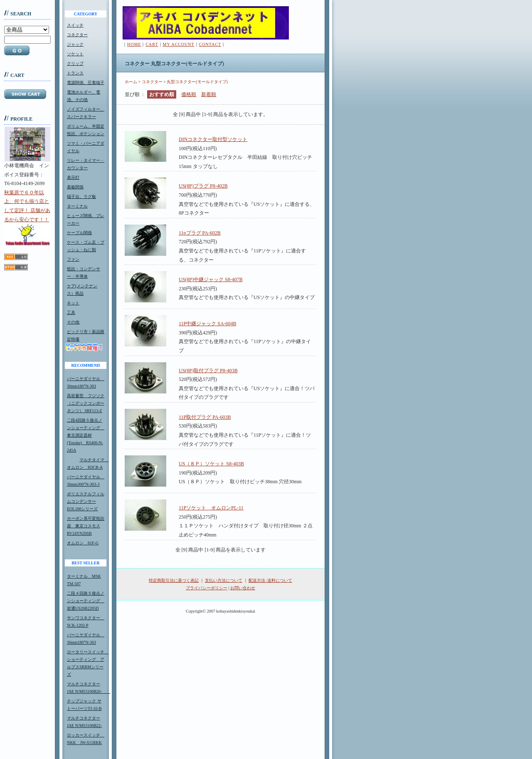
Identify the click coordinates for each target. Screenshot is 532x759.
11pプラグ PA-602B (200, 233)
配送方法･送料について (270, 580)
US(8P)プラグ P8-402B (203, 186)
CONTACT (210, 44)
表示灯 (73, 177)
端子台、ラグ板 (81, 197)
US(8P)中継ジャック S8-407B (211, 279)
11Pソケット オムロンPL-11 (211, 508)
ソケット (75, 54)
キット (73, 303)
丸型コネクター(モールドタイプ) (197, 82)
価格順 (189, 94)
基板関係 (75, 187)
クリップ (75, 63)
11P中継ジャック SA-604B (208, 324)
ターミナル (77, 206)
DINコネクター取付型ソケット (213, 139)
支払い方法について (224, 580)
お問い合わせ (243, 588)
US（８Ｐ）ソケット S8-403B (211, 464)
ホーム (131, 82)
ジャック (75, 44)
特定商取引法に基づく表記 (174, 580)
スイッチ (75, 25)
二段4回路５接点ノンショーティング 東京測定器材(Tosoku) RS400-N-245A (86, 435)
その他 (73, 322)
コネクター (77, 35)
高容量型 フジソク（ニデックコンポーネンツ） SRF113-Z (86, 403)
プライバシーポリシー (207, 588)
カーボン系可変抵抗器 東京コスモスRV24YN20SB (86, 526)
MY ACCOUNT (179, 44)
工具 (71, 313)
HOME (134, 44)
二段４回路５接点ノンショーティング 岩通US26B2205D (86, 601)
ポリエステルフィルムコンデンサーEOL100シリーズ (86, 501)
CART (152, 44)
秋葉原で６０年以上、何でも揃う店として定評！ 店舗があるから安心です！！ (27, 218)
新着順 (209, 94)
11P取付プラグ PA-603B (205, 417)
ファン (73, 259)
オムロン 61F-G (83, 543)
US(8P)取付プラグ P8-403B (208, 371)
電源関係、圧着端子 (86, 83)
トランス (75, 73)
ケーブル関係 (79, 233)
